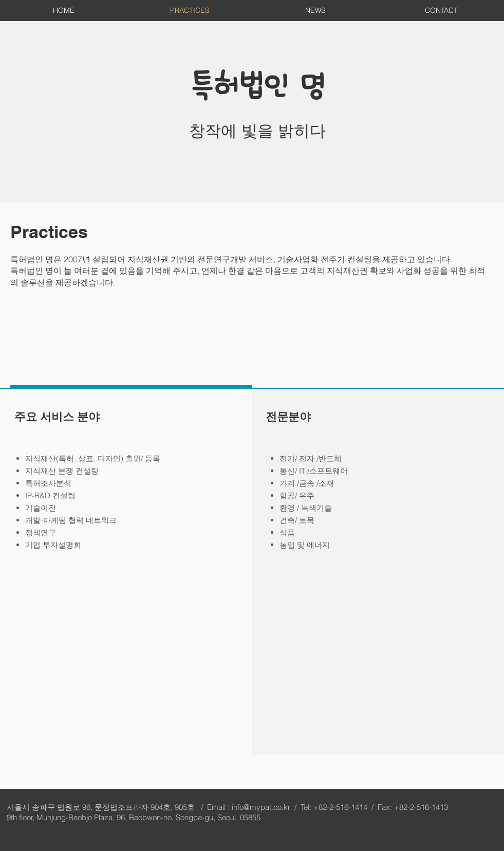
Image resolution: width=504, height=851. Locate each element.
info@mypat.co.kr (261, 807)
